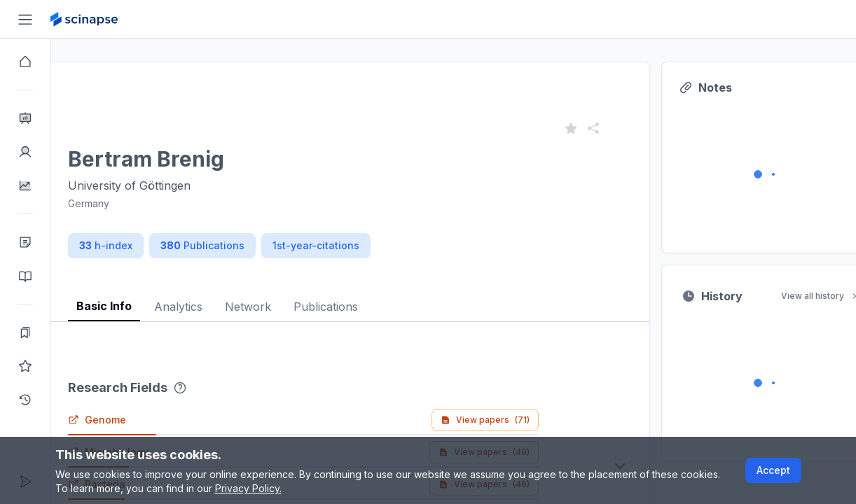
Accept (773, 470)
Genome (147, 420)
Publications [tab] (376, 307)
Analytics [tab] (229, 307)
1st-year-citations (366, 245)
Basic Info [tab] (154, 306)
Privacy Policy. (248, 488)
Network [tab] (298, 307)
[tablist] (387, 296)
